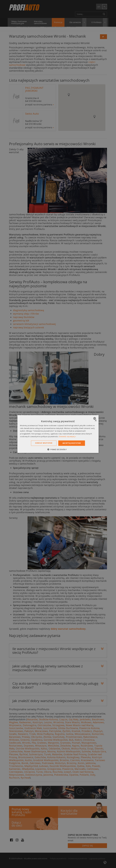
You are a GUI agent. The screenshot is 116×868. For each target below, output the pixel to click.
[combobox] (95, 418)
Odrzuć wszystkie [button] (44, 443)
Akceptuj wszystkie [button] (72, 443)
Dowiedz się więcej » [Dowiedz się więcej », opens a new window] (68, 436)
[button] (58, 449)
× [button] (96, 421)
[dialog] (58, 434)
